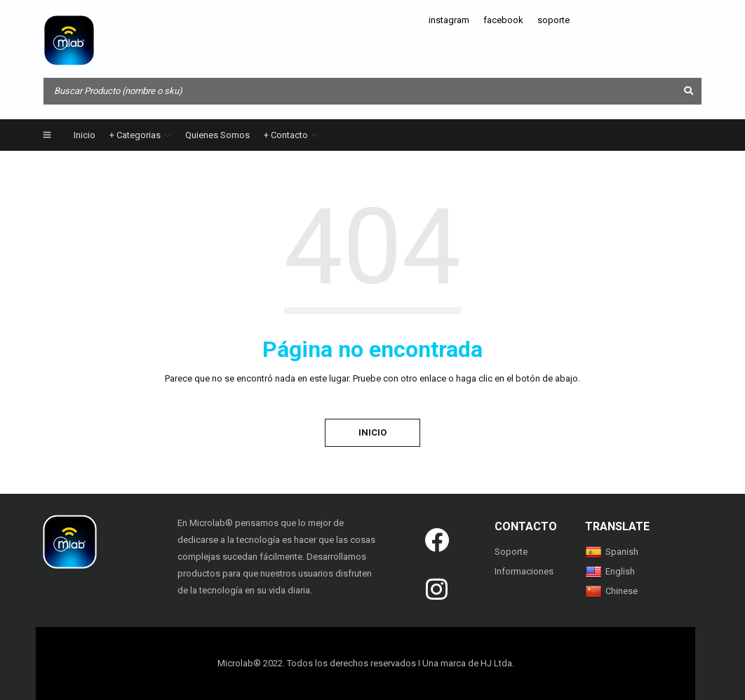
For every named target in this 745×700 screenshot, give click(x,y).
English (610, 571)
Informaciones (524, 571)
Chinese (611, 591)
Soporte (511, 552)
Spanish (612, 552)
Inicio (372, 432)
